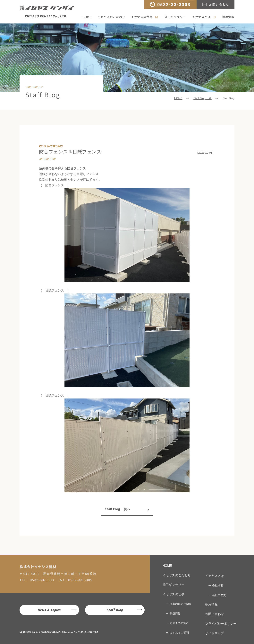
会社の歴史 (219, 595)
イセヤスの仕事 (144, 17)
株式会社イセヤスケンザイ (47, 12)
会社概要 (218, 586)
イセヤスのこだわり (111, 17)
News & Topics (49, 610)
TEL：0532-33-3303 (170, 4)
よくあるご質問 (179, 633)
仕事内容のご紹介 (181, 604)
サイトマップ (215, 633)
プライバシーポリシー (221, 624)
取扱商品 (175, 613)
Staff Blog (115, 610)
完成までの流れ (179, 623)
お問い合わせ (216, 4)
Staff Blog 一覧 (203, 98)
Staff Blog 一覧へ (118, 509)
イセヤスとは (204, 17)
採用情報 (227, 17)
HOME (88, 17)
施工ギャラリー (175, 17)
